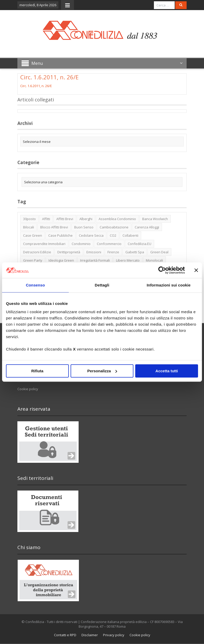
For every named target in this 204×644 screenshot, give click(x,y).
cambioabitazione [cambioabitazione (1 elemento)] (114, 227)
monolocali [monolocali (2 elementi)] (154, 260)
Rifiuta (37, 371)
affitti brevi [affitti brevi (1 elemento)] (65, 219)
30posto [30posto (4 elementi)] (29, 219)
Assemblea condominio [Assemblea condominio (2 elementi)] (117, 219)
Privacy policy (114, 635)
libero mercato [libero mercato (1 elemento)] (128, 260)
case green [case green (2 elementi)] (33, 235)
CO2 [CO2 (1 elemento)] (113, 235)
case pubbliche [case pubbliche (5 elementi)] (60, 235)
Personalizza (102, 371)
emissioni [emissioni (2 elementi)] (94, 252)
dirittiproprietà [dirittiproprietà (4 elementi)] (69, 252)
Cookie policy (28, 389)
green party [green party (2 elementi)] (33, 260)
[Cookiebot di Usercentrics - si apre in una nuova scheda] (162, 270)
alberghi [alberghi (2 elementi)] (86, 219)
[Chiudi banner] (196, 270)
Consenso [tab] (35, 285)
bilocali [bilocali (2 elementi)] (29, 227)
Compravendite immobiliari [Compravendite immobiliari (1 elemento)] (44, 244)
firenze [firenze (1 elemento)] (113, 252)
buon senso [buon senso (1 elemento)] (84, 227)
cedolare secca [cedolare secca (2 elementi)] (91, 235)
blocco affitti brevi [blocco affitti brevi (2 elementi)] (54, 227)
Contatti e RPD (65, 635)
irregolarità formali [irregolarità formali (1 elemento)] (95, 260)
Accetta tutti (167, 371)
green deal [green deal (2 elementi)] (159, 252)
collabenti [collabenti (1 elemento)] (130, 235)
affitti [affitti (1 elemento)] (46, 219)
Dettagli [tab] (102, 285)
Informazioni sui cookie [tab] (169, 285)
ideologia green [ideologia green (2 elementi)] (61, 260)
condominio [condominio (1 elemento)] (81, 244)
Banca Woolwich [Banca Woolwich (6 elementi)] (155, 219)
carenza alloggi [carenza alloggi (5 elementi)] (147, 227)
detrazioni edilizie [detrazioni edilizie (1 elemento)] (37, 252)
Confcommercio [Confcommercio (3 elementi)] (109, 244)
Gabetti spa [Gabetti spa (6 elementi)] (135, 252)
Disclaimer (90, 635)
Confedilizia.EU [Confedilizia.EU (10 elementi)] (140, 244)
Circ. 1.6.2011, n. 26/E (36, 86)
